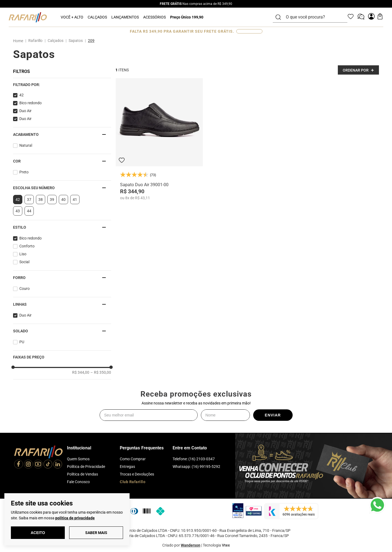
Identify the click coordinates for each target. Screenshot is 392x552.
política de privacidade (75, 518)
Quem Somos (78, 459)
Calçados (56, 41)
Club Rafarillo (133, 482)
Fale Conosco (78, 482)
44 (29, 211)
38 (41, 200)
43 (18, 211)
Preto (24, 172)
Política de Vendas (82, 474)
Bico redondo (30, 103)
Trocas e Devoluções (137, 474)
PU (22, 342)
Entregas (127, 467)
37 (29, 200)
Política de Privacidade (86, 467)
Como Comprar (133, 459)
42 (22, 95)
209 (91, 41)
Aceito (38, 533)
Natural (26, 145)
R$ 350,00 (101, 372)
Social (24, 262)
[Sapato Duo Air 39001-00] (159, 139)
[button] (62, 85)
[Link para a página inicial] (19, 41)
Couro (24, 289)
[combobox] (313, 17)
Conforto (27, 246)
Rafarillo (35, 41)
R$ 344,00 (81, 372)
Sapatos (76, 41)
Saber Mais (96, 533)
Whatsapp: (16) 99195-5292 (196, 467)
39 (52, 200)
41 (75, 200)
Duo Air (25, 111)
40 (63, 200)
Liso (23, 254)
